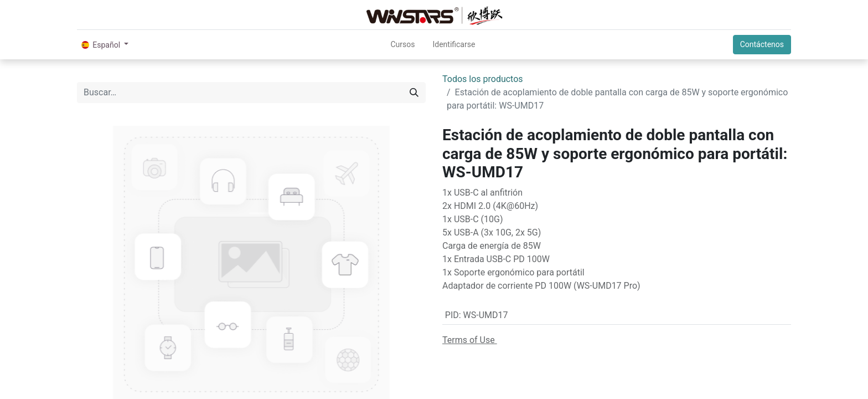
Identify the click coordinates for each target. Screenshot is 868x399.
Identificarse (454, 44)
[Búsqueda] (414, 93)
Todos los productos (483, 79)
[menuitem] (402, 45)
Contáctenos (762, 44)
